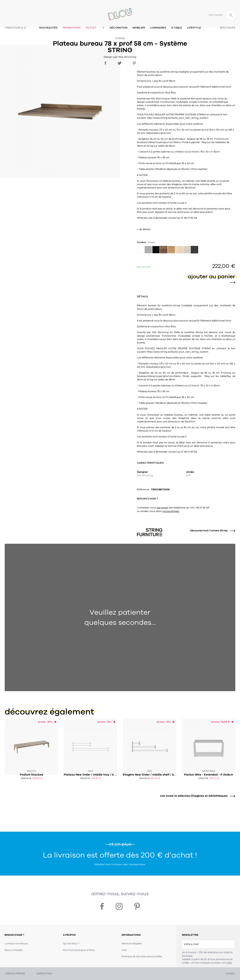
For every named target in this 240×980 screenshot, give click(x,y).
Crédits (230, 974)
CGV (229, 963)
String (120, 38)
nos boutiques (171, 511)
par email (162, 508)
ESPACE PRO (44, 974)
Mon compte (216, 15)
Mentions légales (132, 944)
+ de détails (144, 229)
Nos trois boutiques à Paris (79, 950)
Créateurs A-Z (15, 28)
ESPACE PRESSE (15, 974)
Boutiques (228, 28)
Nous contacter (14, 950)
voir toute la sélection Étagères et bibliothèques (196, 796)
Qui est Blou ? (71, 944)
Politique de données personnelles (142, 957)
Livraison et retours (16, 944)
